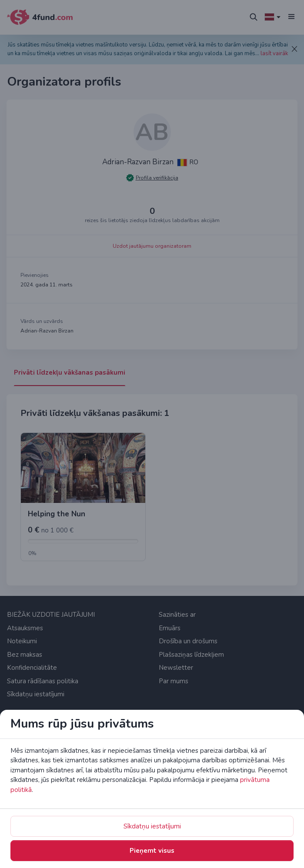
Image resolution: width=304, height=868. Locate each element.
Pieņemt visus (152, 851)
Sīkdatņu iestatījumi (152, 826)
